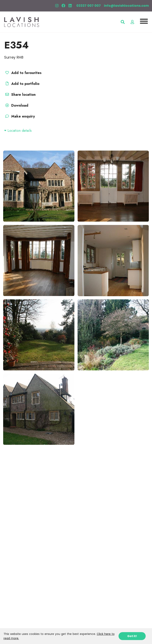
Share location (20, 95)
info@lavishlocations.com (126, 6)
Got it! (132, 636)
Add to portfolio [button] (22, 84)
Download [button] (16, 105)
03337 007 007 (89, 6)
